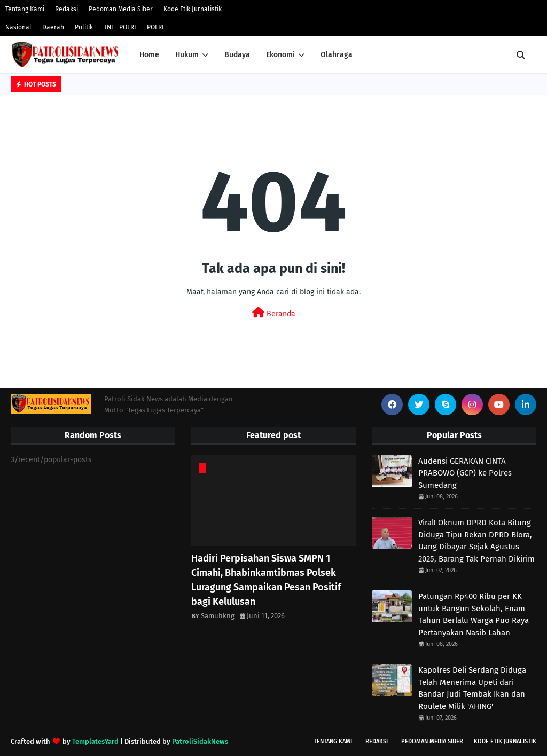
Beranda (274, 313)
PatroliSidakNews (200, 741)
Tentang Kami (25, 9)
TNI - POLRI (120, 27)
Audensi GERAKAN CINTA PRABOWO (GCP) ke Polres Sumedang (465, 473)
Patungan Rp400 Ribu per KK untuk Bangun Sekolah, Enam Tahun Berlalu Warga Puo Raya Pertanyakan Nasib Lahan (474, 614)
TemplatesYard (95, 741)
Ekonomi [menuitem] (280, 55)
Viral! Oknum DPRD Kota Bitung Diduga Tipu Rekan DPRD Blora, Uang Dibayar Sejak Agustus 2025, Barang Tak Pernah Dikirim (476, 541)
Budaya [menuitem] (237, 55)
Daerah (53, 27)
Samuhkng (218, 616)
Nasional (18, 27)
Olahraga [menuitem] (337, 55)
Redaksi (67, 9)
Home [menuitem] (149, 55)
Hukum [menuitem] (187, 55)
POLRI (155, 27)
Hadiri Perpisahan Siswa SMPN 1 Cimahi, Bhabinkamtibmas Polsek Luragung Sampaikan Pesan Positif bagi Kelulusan (266, 580)
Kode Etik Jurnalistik (193, 9)
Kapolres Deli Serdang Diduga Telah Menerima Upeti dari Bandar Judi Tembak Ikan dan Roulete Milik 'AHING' (472, 688)
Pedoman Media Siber (121, 9)
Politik (84, 27)
